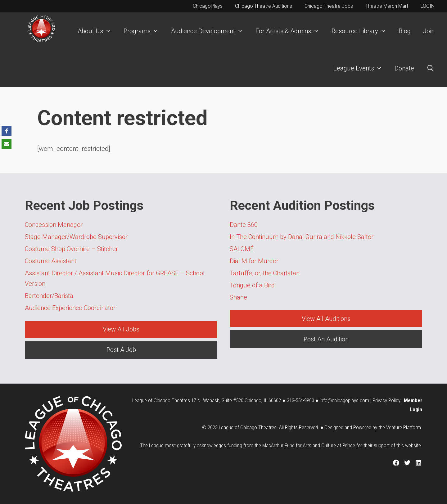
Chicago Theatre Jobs (329, 6)
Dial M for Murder (254, 261)
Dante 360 (244, 225)
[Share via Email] (7, 144)
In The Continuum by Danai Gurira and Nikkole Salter (302, 237)
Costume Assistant (51, 261)
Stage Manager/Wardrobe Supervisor (76, 237)
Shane (238, 297)
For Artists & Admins (290, 31)
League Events (361, 68)
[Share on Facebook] (7, 131)
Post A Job (121, 350)
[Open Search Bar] (431, 68)
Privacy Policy (386, 400)
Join (429, 31)
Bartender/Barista (49, 296)
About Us (97, 31)
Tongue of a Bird (252, 285)
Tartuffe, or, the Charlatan (265, 273)
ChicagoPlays (208, 6)
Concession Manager (54, 225)
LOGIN (428, 6)
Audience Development (210, 31)
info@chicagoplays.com (344, 400)
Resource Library (362, 31)
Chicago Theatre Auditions (264, 6)
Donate (404, 68)
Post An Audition (326, 339)
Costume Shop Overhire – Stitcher (71, 249)
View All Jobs (121, 329)
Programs (144, 31)
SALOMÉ (242, 249)
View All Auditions (326, 319)
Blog (405, 31)
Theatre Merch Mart (387, 6)
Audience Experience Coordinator (70, 308)
